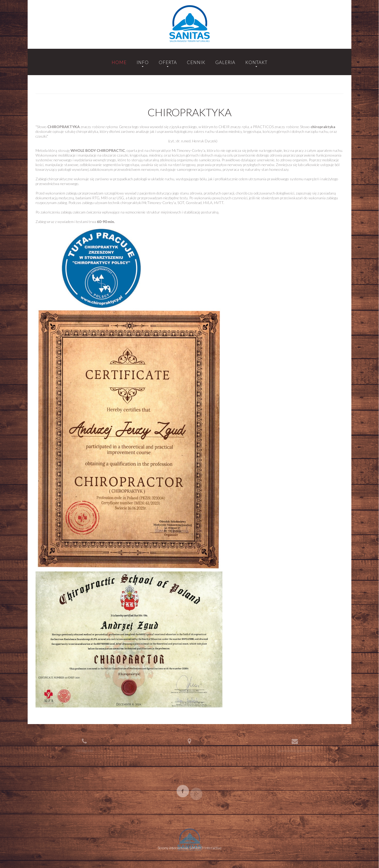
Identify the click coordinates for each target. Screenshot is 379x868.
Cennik (196, 62)
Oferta (168, 62)
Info (143, 62)
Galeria (225, 62)
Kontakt (256, 62)
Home (119, 62)
